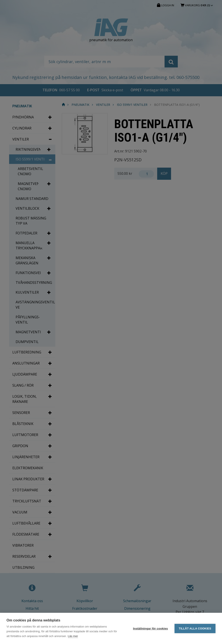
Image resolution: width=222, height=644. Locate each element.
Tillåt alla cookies (195, 628)
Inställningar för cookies (151, 628)
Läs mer (73, 636)
